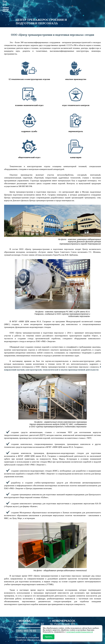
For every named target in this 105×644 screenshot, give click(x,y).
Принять (49, 637)
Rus (5, 1)
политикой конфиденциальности (80, 632)
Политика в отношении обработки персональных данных (33, 639)
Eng (5, 4)
